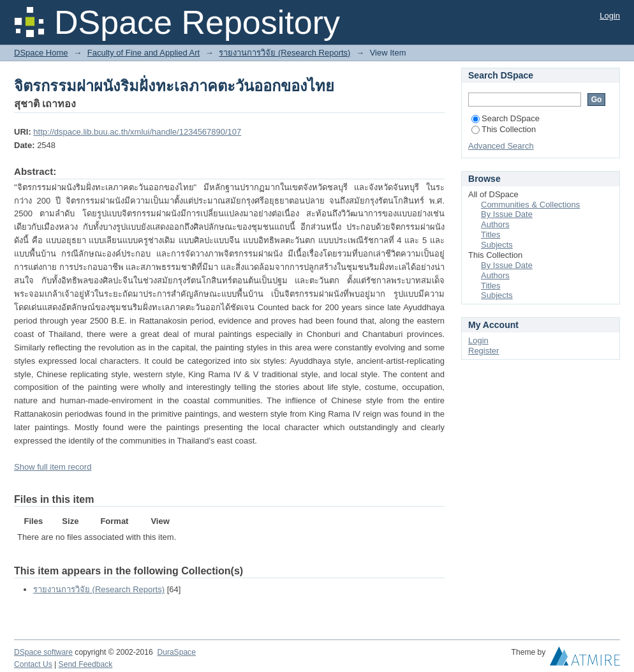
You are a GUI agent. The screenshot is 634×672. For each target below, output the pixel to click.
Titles (491, 235)
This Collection (504, 129)
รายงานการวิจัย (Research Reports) (284, 53)
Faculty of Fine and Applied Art (144, 53)
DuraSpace (176, 652)
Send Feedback (86, 664)
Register (483, 351)
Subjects (497, 245)
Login (610, 16)
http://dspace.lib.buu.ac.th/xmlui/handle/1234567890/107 (137, 132)
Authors (495, 224)
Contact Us (33, 664)
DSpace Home (41, 53)
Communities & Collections (530, 205)
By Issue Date (507, 214)
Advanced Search (501, 146)
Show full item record (53, 467)
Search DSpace (505, 118)
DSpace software (43, 652)
